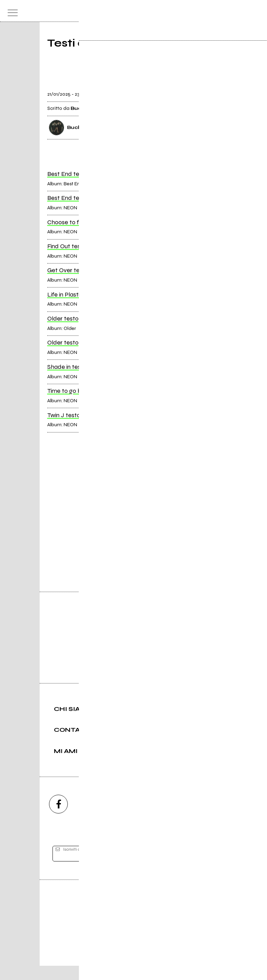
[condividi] (213, 90)
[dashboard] (256, 11)
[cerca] (242, 11)
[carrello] (229, 11)
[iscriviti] (201, 868)
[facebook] (58, 818)
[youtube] (133, 818)
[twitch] (171, 818)
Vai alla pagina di (133, 528)
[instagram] (96, 818)
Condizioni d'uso (118, 951)
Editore (133, 918)
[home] (118, 10)
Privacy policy (153, 951)
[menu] (11, 11)
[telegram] (209, 818)
